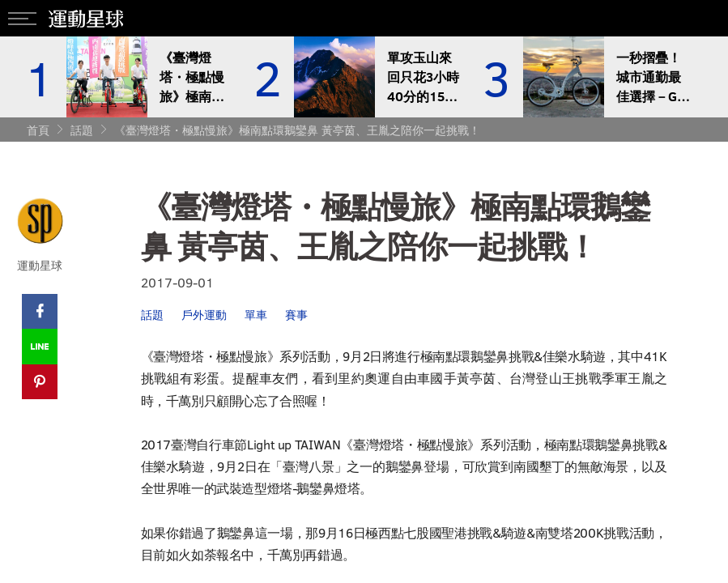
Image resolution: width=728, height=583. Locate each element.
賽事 (296, 315)
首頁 (38, 130)
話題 (82, 130)
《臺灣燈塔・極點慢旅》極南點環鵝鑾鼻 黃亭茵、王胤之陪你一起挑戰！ (297, 130)
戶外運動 (204, 315)
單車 (256, 315)
